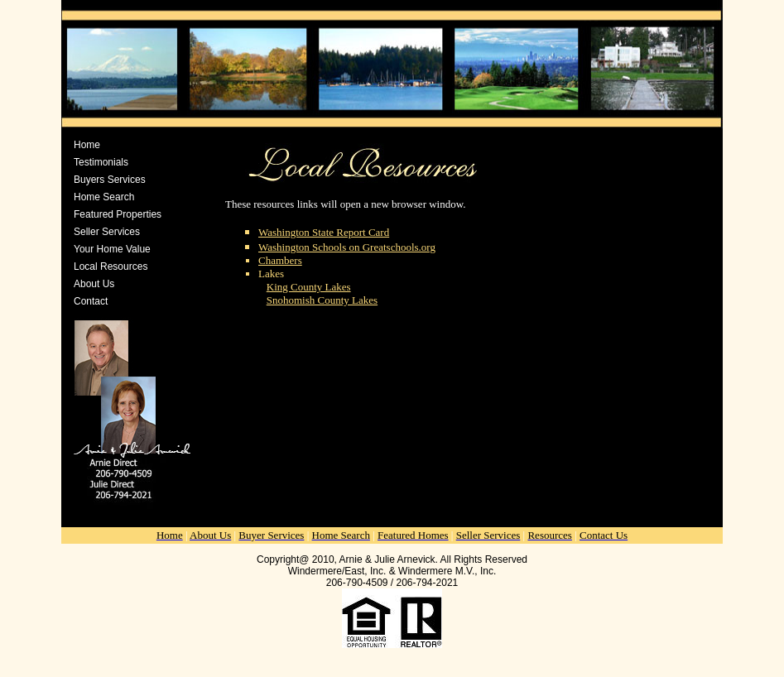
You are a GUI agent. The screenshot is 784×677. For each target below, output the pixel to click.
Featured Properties (118, 214)
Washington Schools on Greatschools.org (347, 247)
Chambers (280, 260)
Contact (91, 301)
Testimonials (101, 162)
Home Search (104, 197)
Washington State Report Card (324, 232)
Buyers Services (110, 180)
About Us (94, 284)
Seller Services (107, 232)
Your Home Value (112, 249)
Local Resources (111, 266)
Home (87, 145)
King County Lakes (309, 287)
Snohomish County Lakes (322, 300)
